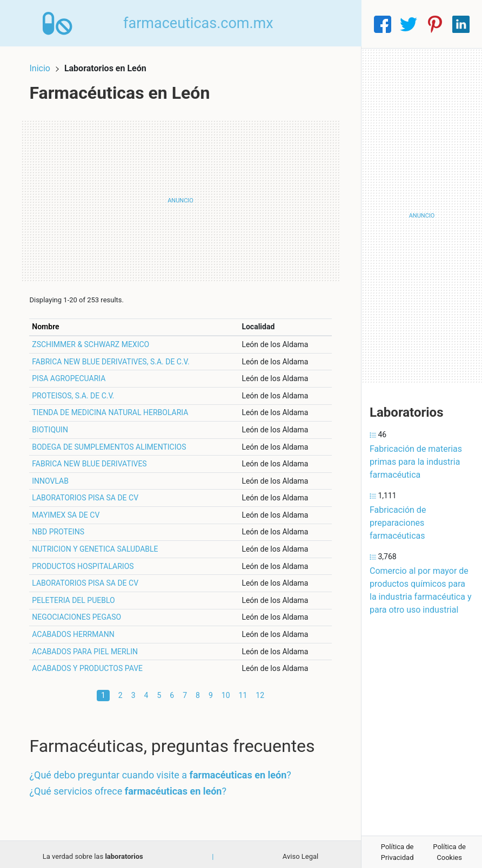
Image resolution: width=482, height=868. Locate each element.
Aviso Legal (300, 852)
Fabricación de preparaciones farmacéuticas (398, 523)
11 (243, 690)
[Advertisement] (180, 196)
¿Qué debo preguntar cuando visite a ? (165, 771)
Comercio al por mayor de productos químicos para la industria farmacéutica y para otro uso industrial (420, 590)
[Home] (60, 23)
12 (260, 690)
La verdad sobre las (93, 852)
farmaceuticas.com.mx (204, 24)
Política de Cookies (449, 852)
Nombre (50, 322)
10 (226, 690)
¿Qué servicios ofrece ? (133, 786)
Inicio (44, 63)
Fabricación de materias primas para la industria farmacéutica (416, 462)
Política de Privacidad (397, 852)
